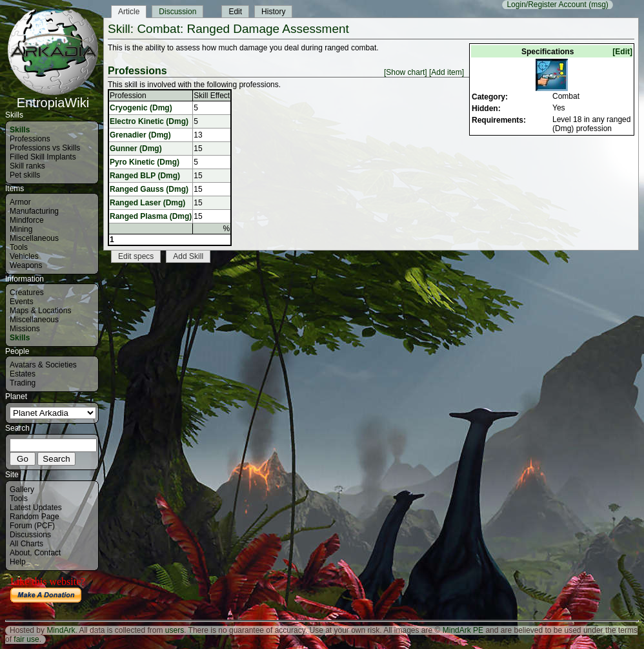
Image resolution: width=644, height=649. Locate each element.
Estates (23, 374)
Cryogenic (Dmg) (141, 108)
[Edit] (622, 52)
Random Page (35, 517)
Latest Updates (36, 508)
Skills (20, 130)
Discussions (30, 535)
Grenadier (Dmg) (140, 135)
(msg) (599, 5)
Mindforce (27, 220)
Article (129, 12)
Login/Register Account (546, 5)
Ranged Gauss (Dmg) (149, 189)
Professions (30, 139)
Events (22, 302)
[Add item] (447, 72)
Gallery (22, 489)
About (20, 553)
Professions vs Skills (45, 148)
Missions (25, 329)
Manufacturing (34, 211)
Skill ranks (27, 166)
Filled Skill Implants (43, 157)
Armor (20, 202)
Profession (128, 96)
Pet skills (25, 175)
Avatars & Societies (43, 365)
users (175, 630)
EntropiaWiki (53, 97)
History (273, 12)
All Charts (26, 544)
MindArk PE (463, 630)
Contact (47, 553)
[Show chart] (406, 72)
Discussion (177, 12)
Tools (19, 247)
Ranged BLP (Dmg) (145, 176)
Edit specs (136, 256)
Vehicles (24, 256)
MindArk (61, 630)
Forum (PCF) (32, 526)
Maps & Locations (40, 311)
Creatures (27, 293)
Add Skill (188, 256)
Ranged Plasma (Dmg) (151, 216)
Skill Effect (212, 96)
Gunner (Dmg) (136, 149)
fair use (26, 639)
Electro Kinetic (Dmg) (149, 121)
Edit (235, 12)
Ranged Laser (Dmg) (147, 203)
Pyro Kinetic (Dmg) (145, 162)
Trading (23, 383)
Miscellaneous (34, 238)
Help (18, 562)
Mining (21, 229)
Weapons (26, 265)
